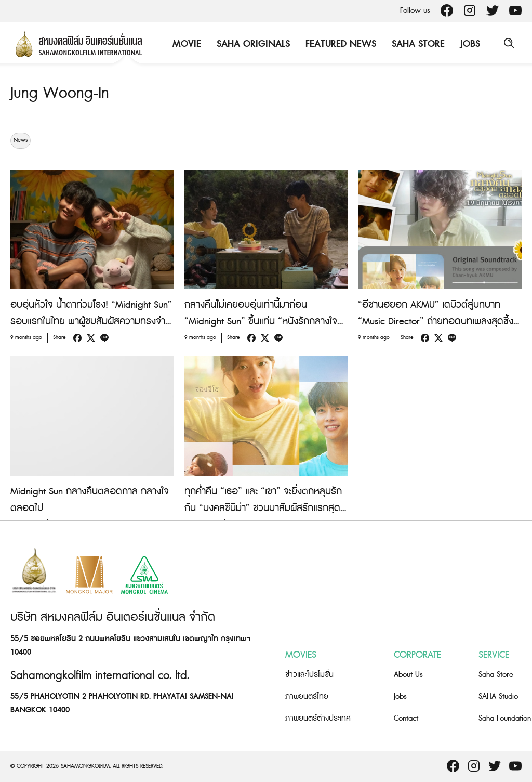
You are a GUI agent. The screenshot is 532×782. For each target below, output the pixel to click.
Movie (187, 44)
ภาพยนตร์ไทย (307, 696)
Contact (406, 718)
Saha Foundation (505, 718)
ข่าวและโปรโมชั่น (309, 675)
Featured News (341, 44)
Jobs (470, 44)
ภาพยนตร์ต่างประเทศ (318, 718)
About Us (408, 675)
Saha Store (418, 44)
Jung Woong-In (60, 93)
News (21, 140)
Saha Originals (253, 44)
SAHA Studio (498, 696)
